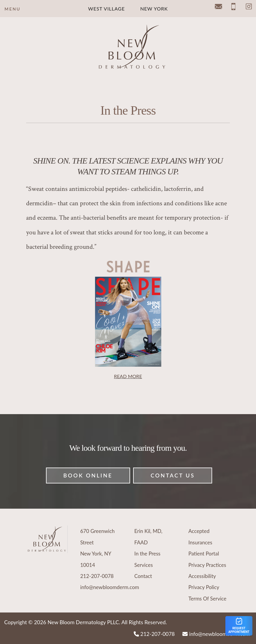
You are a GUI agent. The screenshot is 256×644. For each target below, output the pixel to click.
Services (144, 565)
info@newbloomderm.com (110, 587)
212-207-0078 (97, 576)
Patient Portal (204, 554)
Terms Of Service (207, 599)
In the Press (147, 554)
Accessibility (202, 576)
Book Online (88, 475)
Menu (12, 9)
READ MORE (128, 376)
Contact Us (173, 475)
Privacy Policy (204, 587)
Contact (143, 576)
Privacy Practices (207, 565)
